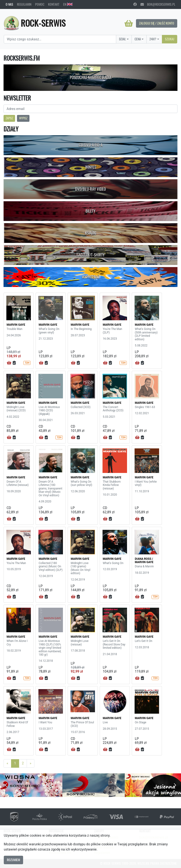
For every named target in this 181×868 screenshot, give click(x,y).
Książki (91, 233)
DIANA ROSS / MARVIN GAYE (144, 560)
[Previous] (7, 763)
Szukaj (170, 39)
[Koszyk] (129, 23)
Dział (122, 39)
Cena (138, 39)
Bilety (90, 211)
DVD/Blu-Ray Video (90, 189)
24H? (153, 39)
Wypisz (23, 118)
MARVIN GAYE (16, 325)
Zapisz (9, 118)
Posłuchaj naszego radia (90, 77)
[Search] (60, 39)
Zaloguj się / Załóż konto (157, 23)
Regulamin (24, 4)
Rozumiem (13, 860)
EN (68, 4)
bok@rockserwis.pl (158, 4)
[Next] (31, 763)
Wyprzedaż (91, 277)
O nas (9, 4)
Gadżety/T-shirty (91, 255)
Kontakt (54, 4)
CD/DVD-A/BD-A (91, 145)
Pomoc (40, 4)
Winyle (91, 167)
